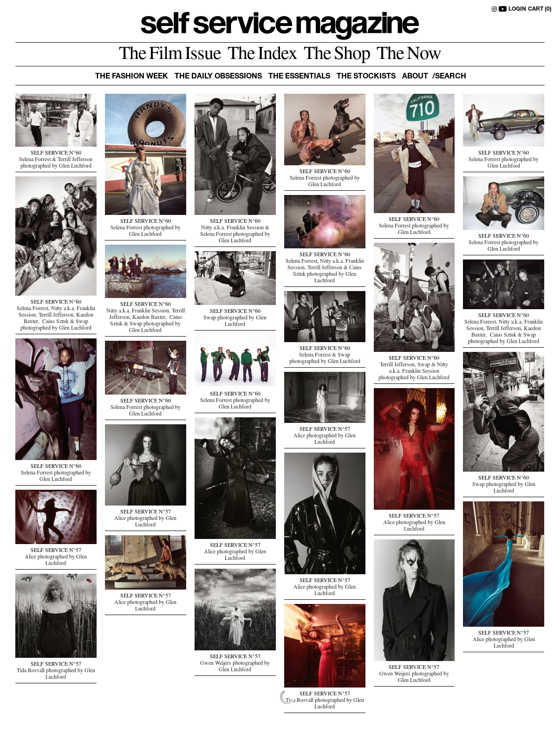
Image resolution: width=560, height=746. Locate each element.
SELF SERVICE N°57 (325, 430)
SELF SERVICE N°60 (56, 154)
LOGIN (517, 9)
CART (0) (540, 9)
